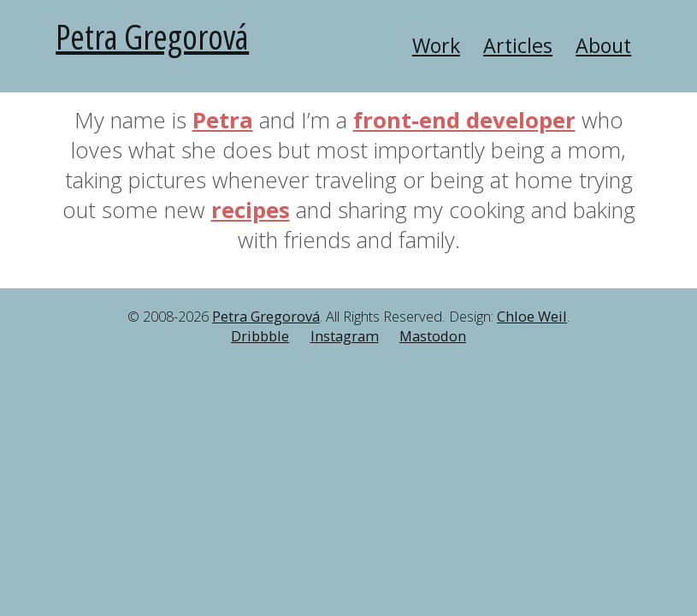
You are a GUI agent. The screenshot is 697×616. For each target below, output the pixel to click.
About (603, 45)
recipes (251, 210)
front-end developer (464, 120)
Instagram (345, 336)
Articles (518, 45)
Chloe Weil (532, 317)
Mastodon (433, 336)
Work (436, 45)
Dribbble (260, 336)
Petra (223, 120)
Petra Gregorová (152, 36)
